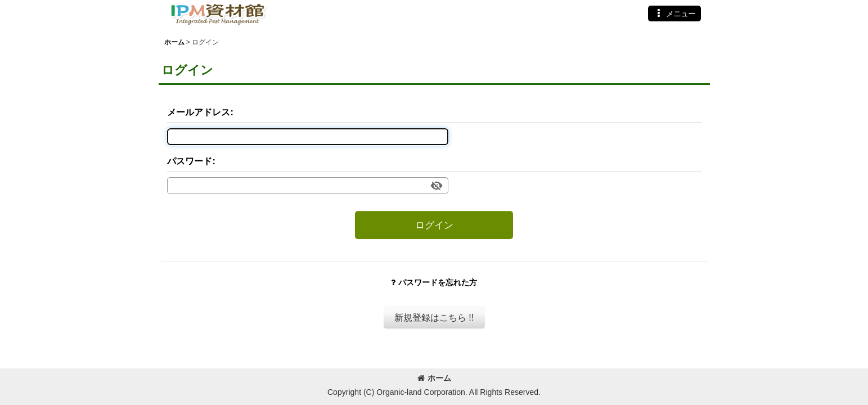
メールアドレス (199, 112)
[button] (674, 13)
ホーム (434, 378)
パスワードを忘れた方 (434, 282)
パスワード (190, 161)
